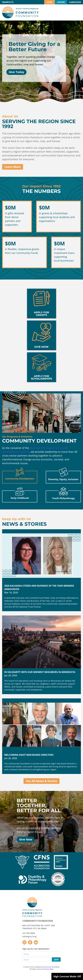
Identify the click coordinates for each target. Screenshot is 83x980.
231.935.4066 (29, 933)
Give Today (16, 72)
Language (75, 2)
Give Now (26, 839)
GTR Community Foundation (20, 12)
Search (6, 2)
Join (56, 960)
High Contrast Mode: (67, 976)
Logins (61, 2)
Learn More (13, 167)
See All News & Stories (41, 781)
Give (50, 2)
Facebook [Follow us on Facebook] (30, 942)
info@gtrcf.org (29, 936)
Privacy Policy (49, 969)
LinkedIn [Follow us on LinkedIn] (36, 942)
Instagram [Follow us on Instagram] (25, 942)
